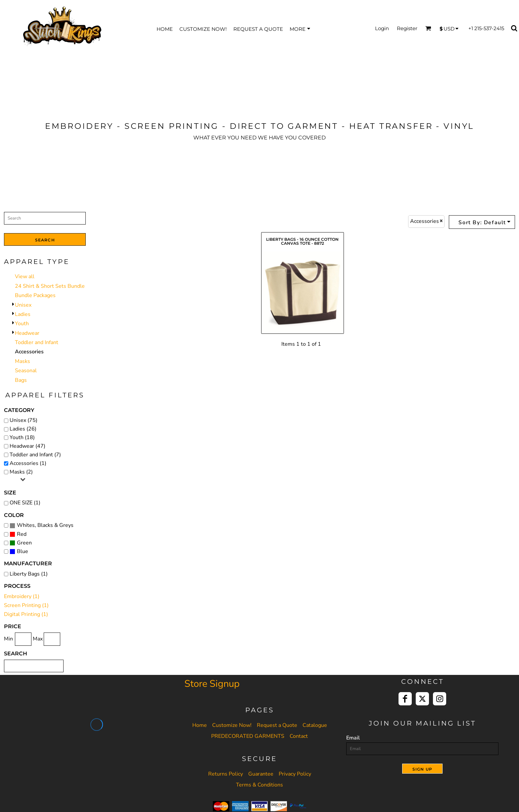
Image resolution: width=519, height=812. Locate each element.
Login (382, 28)
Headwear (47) (27, 446)
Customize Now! (232, 725)
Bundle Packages (35, 295)
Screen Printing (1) (26, 605)
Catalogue (315, 725)
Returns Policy (226, 774)
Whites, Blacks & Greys (45, 525)
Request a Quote (277, 725)
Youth (22, 324)
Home (200, 725)
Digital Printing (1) (26, 614)
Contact (299, 736)
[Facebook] (405, 699)
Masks (23, 361)
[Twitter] (422, 699)
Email (353, 738)
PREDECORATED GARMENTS (248, 736)
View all (25, 277)
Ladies (23, 314)
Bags (21, 380)
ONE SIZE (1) (25, 503)
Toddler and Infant (37, 342)
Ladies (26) (23, 429)
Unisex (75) (24, 420)
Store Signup (212, 684)
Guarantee (261, 774)
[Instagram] (440, 699)
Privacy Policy (295, 774)
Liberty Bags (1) (29, 574)
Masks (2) (21, 472)
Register (407, 28)
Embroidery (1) (22, 596)
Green (24, 543)
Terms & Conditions (259, 785)
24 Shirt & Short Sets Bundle (50, 286)
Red (22, 534)
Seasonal (26, 371)
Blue (23, 551)
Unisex (23, 305)
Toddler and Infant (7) (35, 455)
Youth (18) (22, 437)
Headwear (27, 333)
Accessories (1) (28, 463)
